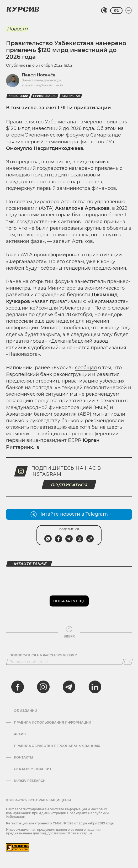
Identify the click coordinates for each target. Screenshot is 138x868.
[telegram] (69, 687)
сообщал (86, 368)
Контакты (23, 757)
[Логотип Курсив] (23, 9)
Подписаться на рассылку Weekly (43, 655)
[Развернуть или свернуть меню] (129, 11)
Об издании (26, 711)
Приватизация (45, 96)
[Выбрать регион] (104, 11)
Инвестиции (18, 96)
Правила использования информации (53, 723)
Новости (17, 29)
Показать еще (69, 601)
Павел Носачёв (39, 75)
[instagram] (43, 687)
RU (116, 11)
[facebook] (18, 687)
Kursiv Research (30, 781)
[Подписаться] (128, 662)
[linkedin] (95, 687)
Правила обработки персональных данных (57, 746)
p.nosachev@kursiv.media (43, 85)
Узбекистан (71, 96)
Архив (20, 734)
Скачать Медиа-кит (33, 769)
